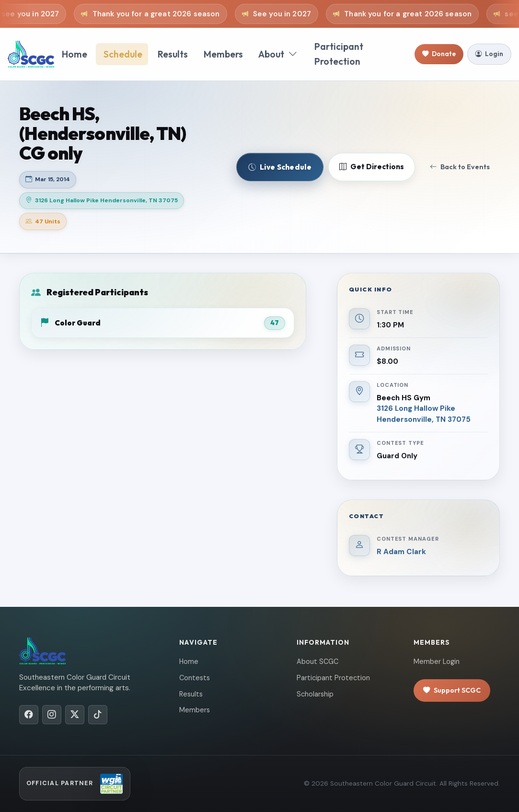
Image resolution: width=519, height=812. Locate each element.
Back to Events (460, 167)
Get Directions (372, 167)
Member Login (437, 661)
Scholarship (315, 694)
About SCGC (317, 661)
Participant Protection (339, 54)
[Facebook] (29, 715)
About (278, 54)
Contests (195, 678)
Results (173, 54)
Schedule (123, 54)
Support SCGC (452, 690)
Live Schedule (280, 167)
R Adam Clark (401, 552)
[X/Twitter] (75, 715)
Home (75, 54)
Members (223, 54)
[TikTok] (98, 715)
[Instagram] (52, 715)
